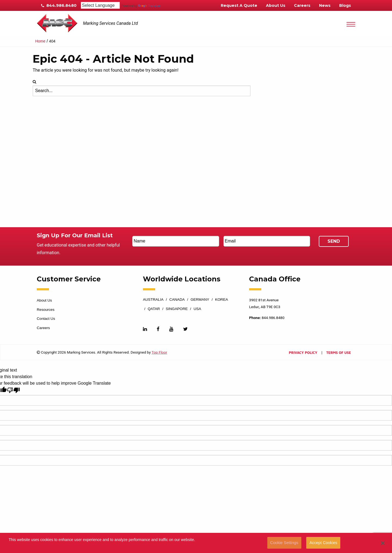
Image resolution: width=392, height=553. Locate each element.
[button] (383, 543)
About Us (276, 5)
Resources (46, 310)
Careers (302, 5)
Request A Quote (239, 5)
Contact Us (46, 319)
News (325, 5)
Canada (177, 300)
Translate (149, 6)
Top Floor (159, 352)
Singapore (177, 309)
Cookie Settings (284, 543)
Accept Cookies (323, 543)
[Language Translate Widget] (100, 5)
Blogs (345, 5)
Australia (153, 300)
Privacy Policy (303, 353)
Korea (222, 300)
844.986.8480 (59, 5)
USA (197, 309)
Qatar (154, 309)
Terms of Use (339, 353)
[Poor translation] (13, 390)
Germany (200, 300)
